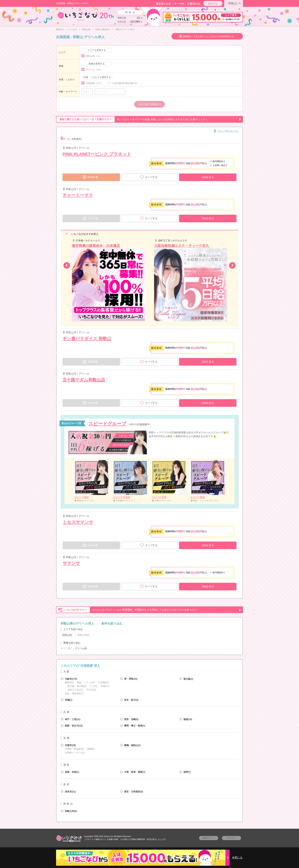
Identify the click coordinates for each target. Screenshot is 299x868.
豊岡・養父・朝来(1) (133, 726)
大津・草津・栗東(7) (133, 772)
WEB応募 (90, 177)
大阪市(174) (69, 679)
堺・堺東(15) (129, 679)
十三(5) (94, 686)
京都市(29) (68, 745)
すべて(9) (66, 648)
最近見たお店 (163, 4)
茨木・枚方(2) (129, 700)
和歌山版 (86, 29)
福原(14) (186, 719)
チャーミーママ (78, 195)
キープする (149, 177)
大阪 (67, 672)
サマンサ (71, 563)
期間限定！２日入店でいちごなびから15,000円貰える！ (209, 36)
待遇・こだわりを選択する (97, 77)
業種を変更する (97, 64)
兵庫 (67, 712)
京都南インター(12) (75, 753)
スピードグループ (107, 424)
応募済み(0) (194, 4)
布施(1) (66, 700)
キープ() (179, 4)
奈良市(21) (68, 792)
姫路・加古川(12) (72, 726)
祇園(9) (91, 749)
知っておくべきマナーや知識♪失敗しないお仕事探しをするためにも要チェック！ (149, 119)
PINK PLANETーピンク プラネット (97, 154)
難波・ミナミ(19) (86, 683)
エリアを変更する (97, 50)
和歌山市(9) (69, 811)
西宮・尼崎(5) (129, 719)
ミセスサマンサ (78, 522)
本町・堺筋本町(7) (74, 694)
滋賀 (67, 765)
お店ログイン (209, 838)
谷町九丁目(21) (75, 690)
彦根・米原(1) (70, 772)
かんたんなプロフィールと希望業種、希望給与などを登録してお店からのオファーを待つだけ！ (149, 610)
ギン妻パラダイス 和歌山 (87, 339)
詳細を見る (208, 177)
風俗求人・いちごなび (67, 29)
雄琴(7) (185, 772)
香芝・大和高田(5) (131, 792)
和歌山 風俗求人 (103, 29)
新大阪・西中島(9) (77, 686)
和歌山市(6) (83, 635)
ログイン (213, 4)
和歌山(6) (67, 635)
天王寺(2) (91, 690)
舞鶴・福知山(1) (130, 745)
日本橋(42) (104, 683)
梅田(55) (69, 683)
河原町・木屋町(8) (74, 749)
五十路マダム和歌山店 (84, 380)
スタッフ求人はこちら (226, 131)
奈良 (67, 784)
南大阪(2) (186, 679)
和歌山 (235, 3)
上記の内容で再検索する (150, 104)
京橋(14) (105, 686)
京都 (67, 738)
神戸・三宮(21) (70, 719)
